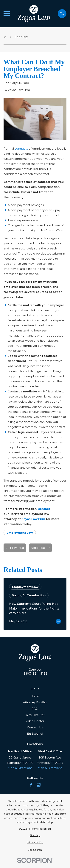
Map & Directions (20, 768)
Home (35, 696)
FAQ (35, 709)
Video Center (35, 721)
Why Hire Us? (35, 715)
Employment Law (20, 533)
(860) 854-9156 (35, 674)
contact (44, 509)
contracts (21, 149)
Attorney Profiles (35, 702)
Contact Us (35, 727)
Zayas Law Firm (33, 519)
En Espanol (35, 734)
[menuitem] (35, 836)
